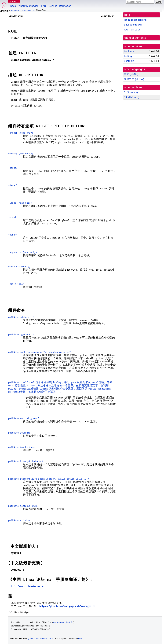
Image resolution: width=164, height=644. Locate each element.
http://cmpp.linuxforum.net (28, 586)
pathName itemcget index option (28, 461)
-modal (12, 217)
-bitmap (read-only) (21, 153)
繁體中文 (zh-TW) (134, 79)
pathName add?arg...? (21, 317)
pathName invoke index (22, 447)
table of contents (135, 38)
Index (13, 6)
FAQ (44, 6)
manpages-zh (28, 10)
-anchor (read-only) (21, 133)
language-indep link (135, 20)
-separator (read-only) (23, 252)
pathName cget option (21, 334)
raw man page (132, 30)
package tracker (133, 25)
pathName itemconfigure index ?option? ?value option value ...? (49, 479)
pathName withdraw (19, 520)
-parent (13, 235)
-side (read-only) (19, 267)
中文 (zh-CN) (131, 74)
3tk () (132, 97)
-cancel (13, 168)
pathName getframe (19, 433)
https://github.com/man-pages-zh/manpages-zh (67, 606)
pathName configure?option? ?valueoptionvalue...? (39, 352)
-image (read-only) (20, 203)
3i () (131, 92)
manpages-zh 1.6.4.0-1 (63, 622)
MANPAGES (14, 1)
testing (128, 56)
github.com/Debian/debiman (41, 639)
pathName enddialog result (25, 418)
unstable (129, 61)
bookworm (15, 10)
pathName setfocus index (23, 506)
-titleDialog (16, 284)
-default (13, 185)
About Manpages (29, 6)
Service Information (60, 6)
